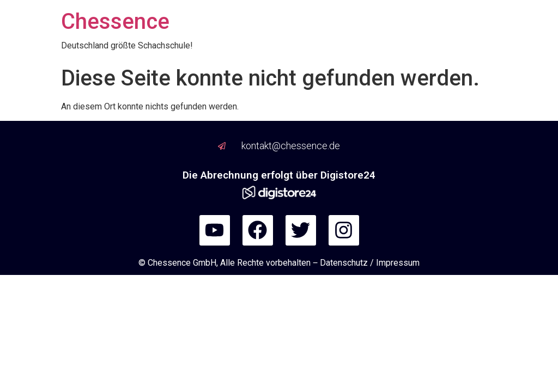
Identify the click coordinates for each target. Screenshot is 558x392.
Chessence (115, 22)
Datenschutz (344, 263)
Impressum (398, 263)
